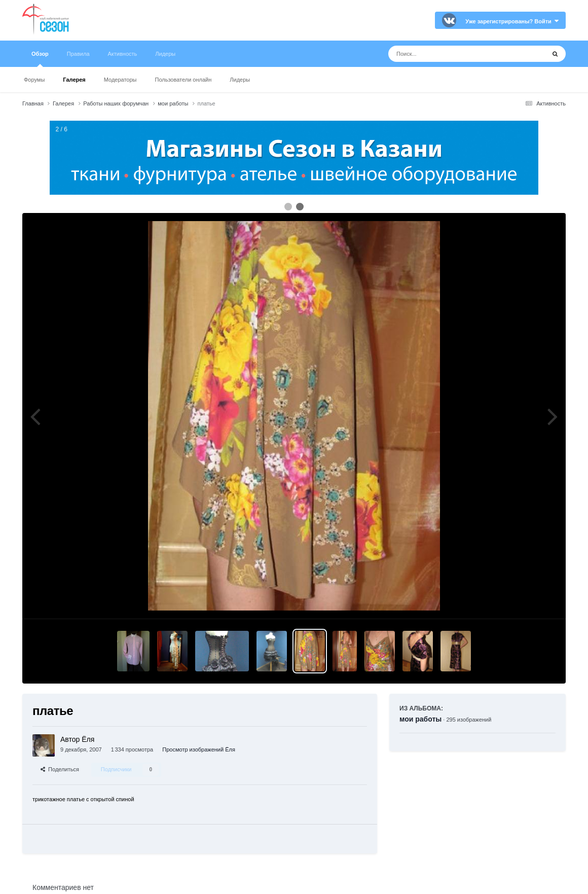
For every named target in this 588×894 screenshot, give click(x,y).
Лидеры (240, 80)
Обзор (40, 59)
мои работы (420, 719)
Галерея (74, 80)
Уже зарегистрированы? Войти (512, 21)
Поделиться (60, 769)
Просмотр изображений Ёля (199, 749)
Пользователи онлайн (183, 80)
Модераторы (120, 80)
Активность (123, 54)
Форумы (34, 80)
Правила (78, 54)
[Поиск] (448, 54)
